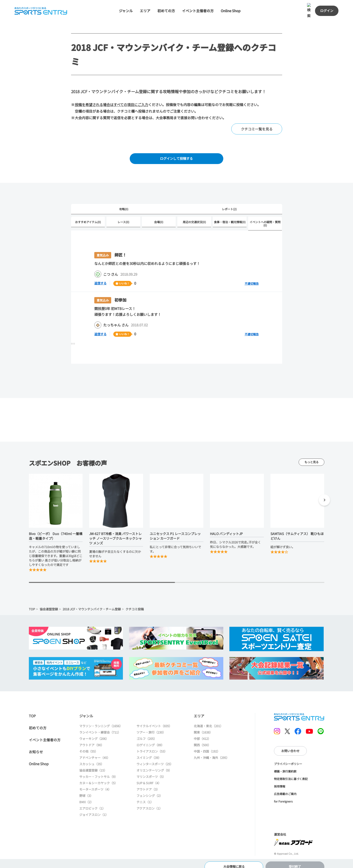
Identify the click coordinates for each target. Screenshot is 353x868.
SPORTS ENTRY (299, 710)
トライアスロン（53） (152, 745)
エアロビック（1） (92, 802)
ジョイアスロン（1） (94, 808)
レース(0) (123, 215)
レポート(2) (229, 202)
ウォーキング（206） (94, 732)
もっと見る (311, 455)
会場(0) (159, 215)
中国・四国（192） (207, 745)
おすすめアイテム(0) (88, 215)
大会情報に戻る (234, 860)
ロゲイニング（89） (150, 739)
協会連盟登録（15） (93, 764)
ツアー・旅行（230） (151, 726)
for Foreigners (283, 795)
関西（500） (202, 739)
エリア (147, 3)
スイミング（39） (149, 751)
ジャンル (128, 3)
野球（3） (86, 789)
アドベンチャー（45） (95, 751)
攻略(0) (124, 202)
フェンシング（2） (150, 789)
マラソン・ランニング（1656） (101, 720)
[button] (324, 494)
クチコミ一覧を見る (257, 121)
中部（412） (202, 732)
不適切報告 (252, 277)
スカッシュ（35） (92, 758)
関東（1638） (203, 726)
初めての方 (169, 3)
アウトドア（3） (148, 783)
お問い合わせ (290, 744)
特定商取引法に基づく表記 (291, 772)
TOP (32, 602)
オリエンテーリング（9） (154, 764)
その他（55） (89, 745)
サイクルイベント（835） (154, 720)
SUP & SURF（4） (149, 777)
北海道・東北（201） (208, 720)
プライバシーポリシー (288, 757)
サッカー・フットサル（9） (98, 770)
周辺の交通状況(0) (194, 215)
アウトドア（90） (92, 739)
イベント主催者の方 (200, 3)
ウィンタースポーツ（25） (155, 758)
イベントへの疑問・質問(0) (265, 217)
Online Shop (233, 3)
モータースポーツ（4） (95, 783)
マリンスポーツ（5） (151, 770)
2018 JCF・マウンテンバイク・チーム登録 (92, 602)
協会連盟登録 (49, 602)
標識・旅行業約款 (285, 765)
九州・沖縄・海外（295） (211, 751)
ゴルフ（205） (147, 732)
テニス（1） (145, 796)
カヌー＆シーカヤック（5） (98, 777)
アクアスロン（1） (149, 802)
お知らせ (36, 745)
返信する (101, 277)
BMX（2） (86, 796)
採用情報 (280, 780)
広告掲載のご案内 (285, 787)
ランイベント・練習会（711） (100, 726)
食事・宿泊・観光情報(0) (230, 215)
